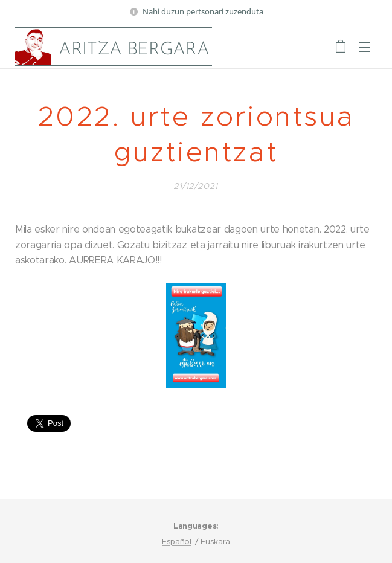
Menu (365, 47)
